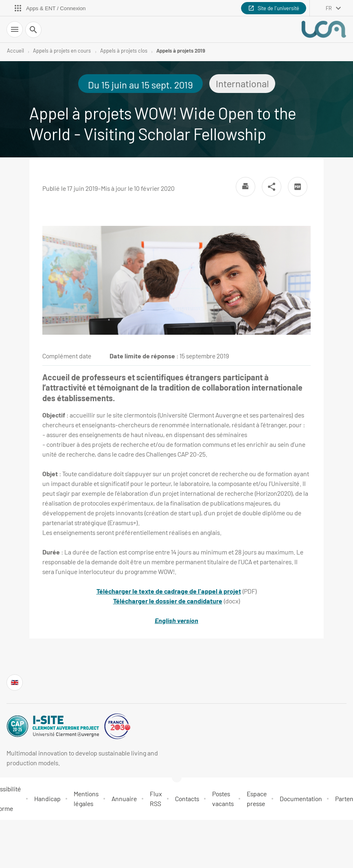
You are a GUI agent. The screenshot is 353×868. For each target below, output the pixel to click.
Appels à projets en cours (62, 51)
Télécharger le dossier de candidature (168, 601)
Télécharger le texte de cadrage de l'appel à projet (169, 591)
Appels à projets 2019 (181, 51)
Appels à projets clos (124, 51)
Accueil (15, 51)
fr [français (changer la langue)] (329, 8)
